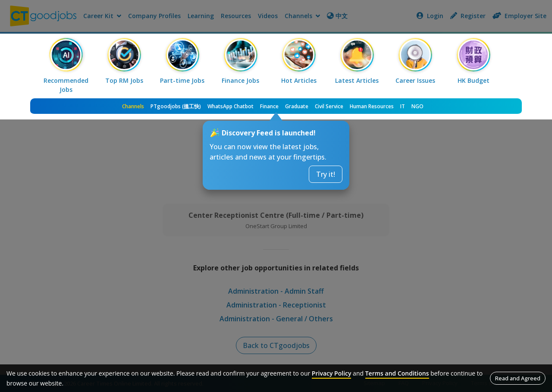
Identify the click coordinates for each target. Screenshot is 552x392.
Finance (269, 106)
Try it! (326, 174)
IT (403, 106)
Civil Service (329, 106)
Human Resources (372, 106)
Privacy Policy (332, 373)
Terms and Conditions (397, 373)
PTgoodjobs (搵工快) (176, 106)
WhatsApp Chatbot (231, 106)
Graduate (297, 106)
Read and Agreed (518, 378)
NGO (417, 106)
